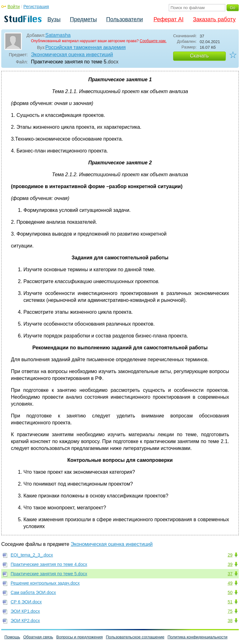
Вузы (54, 19)
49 (230, 583)
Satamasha (58, 35)
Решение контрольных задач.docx (45, 583)
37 (230, 574)
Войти (14, 7)
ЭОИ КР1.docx (25, 611)
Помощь (12, 637)
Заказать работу (214, 19)
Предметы (83, 19)
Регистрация (36, 7)
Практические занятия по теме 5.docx (49, 574)
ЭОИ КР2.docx (25, 621)
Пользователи (125, 19)
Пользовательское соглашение (135, 637)
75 (230, 611)
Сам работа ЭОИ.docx (33, 592)
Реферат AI (168, 19)
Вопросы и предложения (80, 637)
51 (230, 602)
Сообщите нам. (153, 41)
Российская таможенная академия (85, 47)
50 (230, 592)
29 (230, 555)
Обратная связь (38, 637)
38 (230, 621)
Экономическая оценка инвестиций (72, 55)
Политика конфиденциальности (197, 637)
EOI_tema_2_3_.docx (32, 555)
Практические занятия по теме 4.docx (49, 564)
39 (230, 564)
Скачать (199, 56)
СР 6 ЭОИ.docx (26, 602)
